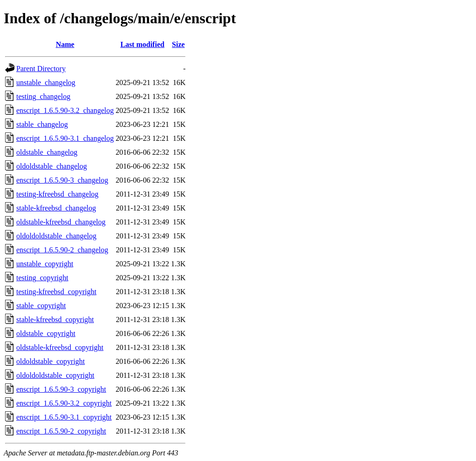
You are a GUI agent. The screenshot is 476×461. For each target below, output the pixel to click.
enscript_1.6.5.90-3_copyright (61, 389)
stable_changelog (42, 124)
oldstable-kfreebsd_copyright (60, 347)
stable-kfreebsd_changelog (56, 208)
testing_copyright (42, 278)
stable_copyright (41, 306)
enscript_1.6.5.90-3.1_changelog (65, 138)
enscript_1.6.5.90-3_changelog (62, 180)
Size (178, 44)
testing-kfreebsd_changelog (57, 194)
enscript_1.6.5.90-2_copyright (61, 431)
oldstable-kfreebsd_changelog (61, 222)
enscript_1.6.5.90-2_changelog (62, 250)
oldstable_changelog (47, 152)
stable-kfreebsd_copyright (55, 319)
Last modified (142, 44)
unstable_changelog (46, 82)
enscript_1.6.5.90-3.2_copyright (64, 403)
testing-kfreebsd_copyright (56, 292)
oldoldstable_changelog (52, 166)
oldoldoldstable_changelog (56, 236)
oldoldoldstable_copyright (55, 375)
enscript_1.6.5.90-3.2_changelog (65, 110)
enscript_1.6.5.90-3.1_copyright (64, 417)
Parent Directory (41, 69)
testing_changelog (43, 96)
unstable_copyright (45, 264)
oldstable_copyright (46, 333)
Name (65, 44)
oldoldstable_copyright (51, 361)
